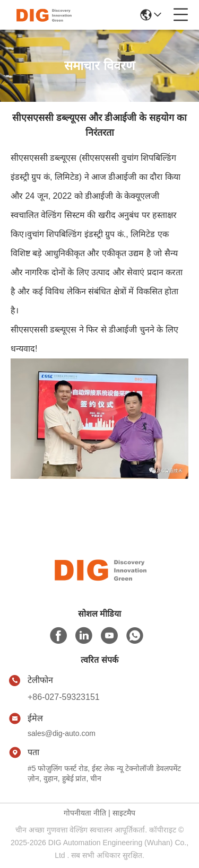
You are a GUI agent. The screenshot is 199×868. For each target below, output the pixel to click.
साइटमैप (124, 813)
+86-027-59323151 (64, 697)
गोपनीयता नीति (85, 813)
